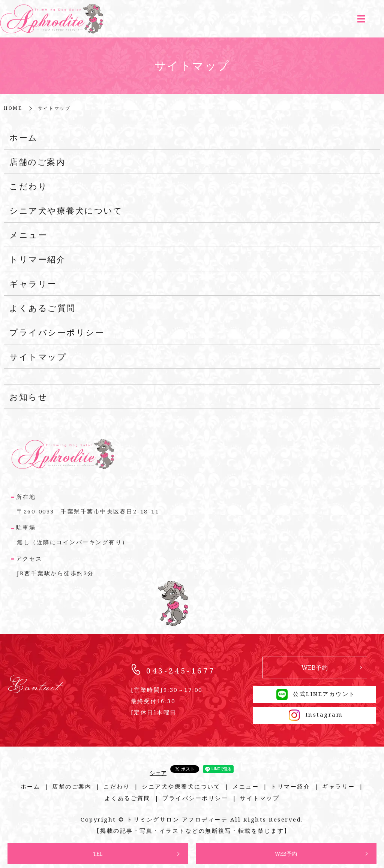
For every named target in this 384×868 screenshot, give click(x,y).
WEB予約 (286, 854)
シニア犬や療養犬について (66, 210)
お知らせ (28, 397)
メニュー (28, 235)
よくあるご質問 (43, 308)
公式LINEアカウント (315, 694)
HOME (13, 108)
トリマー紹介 (37, 259)
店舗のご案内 (37, 162)
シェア (158, 773)
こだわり (28, 186)
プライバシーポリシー (57, 332)
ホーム (24, 137)
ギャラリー (33, 283)
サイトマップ (38, 356)
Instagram (314, 714)
